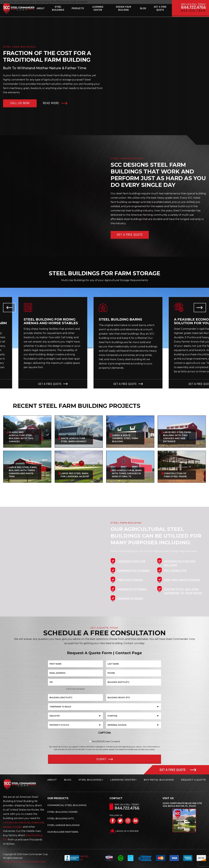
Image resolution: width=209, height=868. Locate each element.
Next (200, 308)
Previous (9, 308)
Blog (143, 8)
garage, (8, 827)
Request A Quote (193, 780)
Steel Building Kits (61, 818)
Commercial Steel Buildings (67, 805)
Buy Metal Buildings (159, 780)
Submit (101, 759)
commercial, (10, 823)
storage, (17, 827)
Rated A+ (76, 858)
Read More (51, 103)
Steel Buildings (58, 8)
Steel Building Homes (62, 812)
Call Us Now (20, 103)
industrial (24, 823)
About (41, 8)
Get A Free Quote (160, 8)
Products (78, 8)
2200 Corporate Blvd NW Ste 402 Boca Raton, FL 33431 (182, 805)
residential (37, 823)
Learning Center (98, 8)
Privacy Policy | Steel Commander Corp (24, 862)
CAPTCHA (105, 733)
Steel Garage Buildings (63, 825)
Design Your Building (124, 8)
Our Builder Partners (63, 832)
